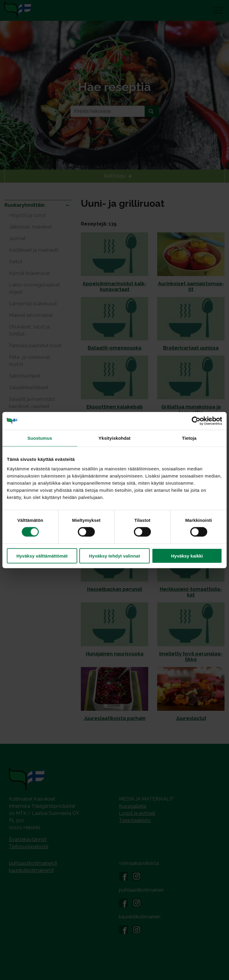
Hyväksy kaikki (187, 556)
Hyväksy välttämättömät (42, 556)
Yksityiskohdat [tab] (114, 438)
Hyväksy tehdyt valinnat (115, 556)
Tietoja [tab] (189, 438)
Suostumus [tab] (40, 438)
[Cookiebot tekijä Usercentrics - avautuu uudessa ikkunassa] (196, 421)
